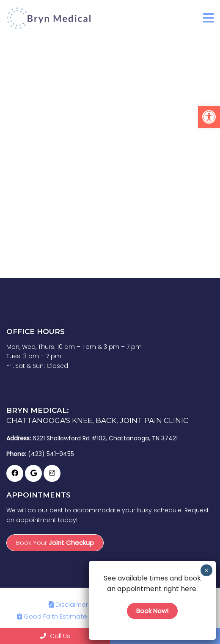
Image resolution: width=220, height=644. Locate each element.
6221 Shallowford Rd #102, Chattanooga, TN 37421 (105, 438)
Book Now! (152, 611)
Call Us (55, 636)
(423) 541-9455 (51, 454)
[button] (209, 117)
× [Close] (206, 570)
